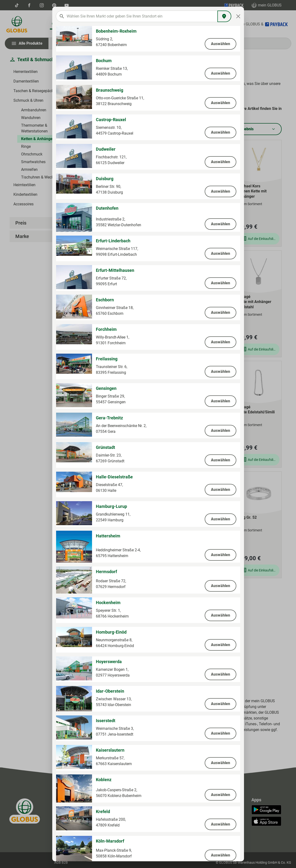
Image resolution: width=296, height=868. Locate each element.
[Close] (238, 16)
